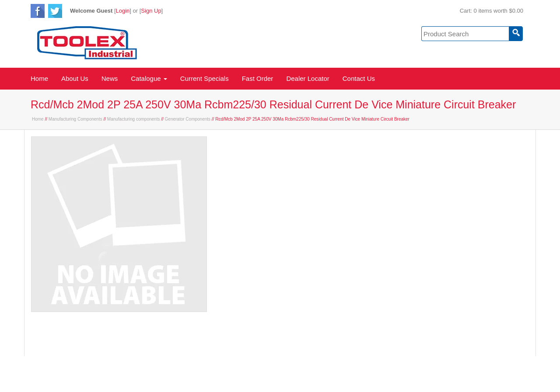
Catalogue (149, 78)
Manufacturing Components (75, 119)
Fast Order (258, 78)
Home (39, 78)
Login (123, 11)
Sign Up (151, 11)
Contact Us (359, 78)
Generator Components (188, 119)
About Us (75, 78)
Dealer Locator (308, 78)
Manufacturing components (134, 119)
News (110, 78)
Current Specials (205, 78)
